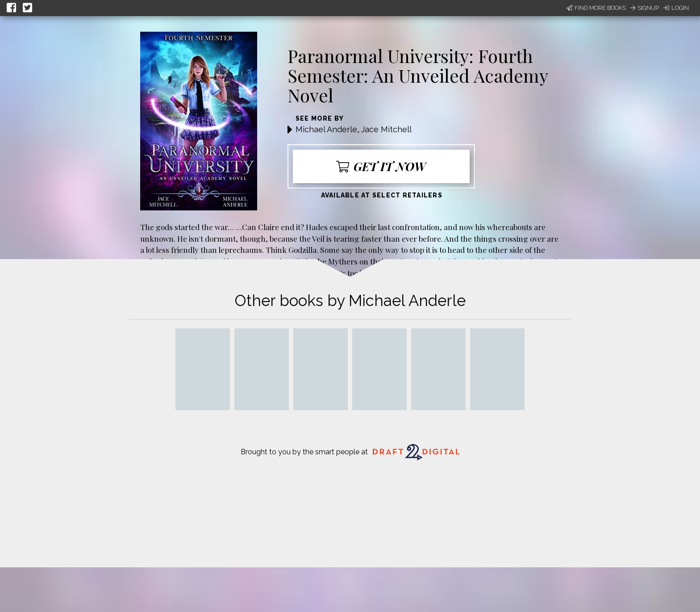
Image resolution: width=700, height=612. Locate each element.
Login (676, 8)
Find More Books (596, 8)
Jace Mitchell (386, 129)
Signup (645, 8)
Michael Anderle (326, 129)
